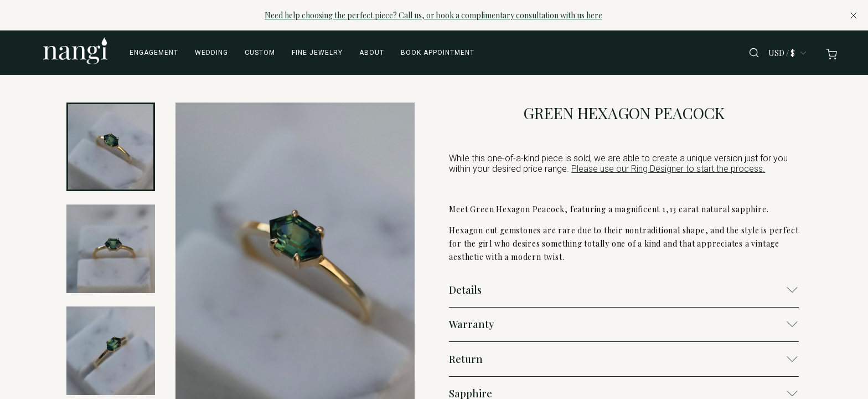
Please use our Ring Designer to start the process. (668, 169)
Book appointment (438, 53)
